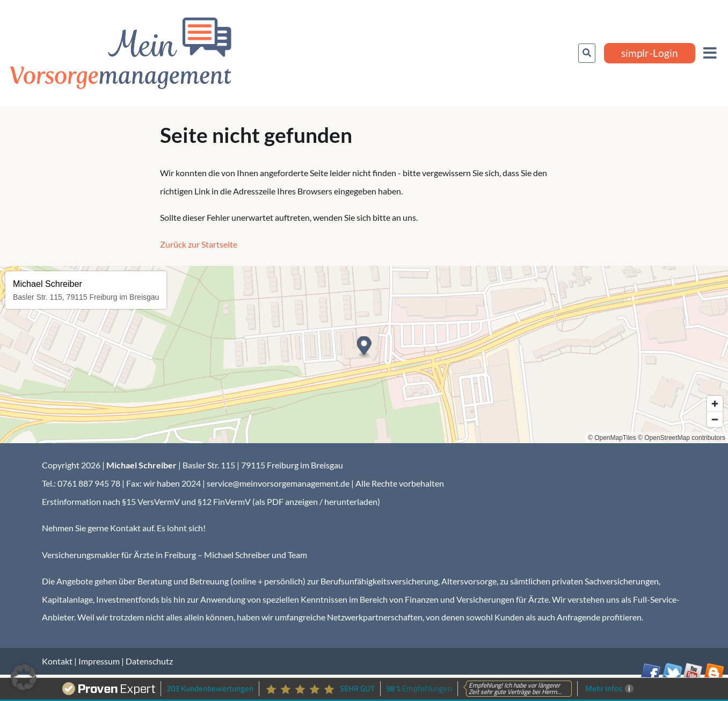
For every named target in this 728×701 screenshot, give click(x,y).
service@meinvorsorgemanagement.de (278, 483)
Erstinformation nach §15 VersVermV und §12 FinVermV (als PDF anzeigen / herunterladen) (211, 501)
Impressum (99, 661)
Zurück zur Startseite (199, 244)
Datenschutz (149, 661)
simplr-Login (650, 53)
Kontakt (57, 661)
